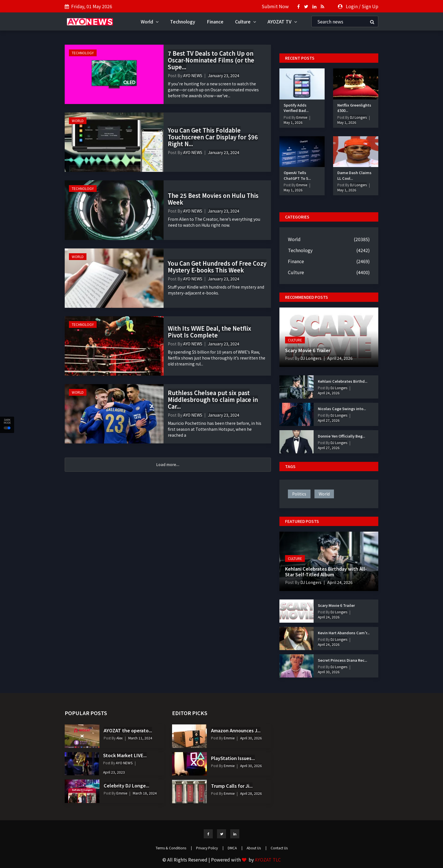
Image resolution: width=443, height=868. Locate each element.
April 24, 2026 (340, 358)
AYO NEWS (193, 75)
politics (299, 494)
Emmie (301, 117)
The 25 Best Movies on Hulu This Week (213, 199)
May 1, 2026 (293, 122)
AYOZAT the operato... (128, 730)
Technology (183, 21)
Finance (215, 21)
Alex (119, 738)
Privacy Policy (210, 848)
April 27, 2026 (329, 420)
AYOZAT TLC (268, 860)
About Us (257, 848)
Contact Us (279, 848)
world (324, 494)
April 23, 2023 (114, 772)
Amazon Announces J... (236, 730)
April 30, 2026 (329, 672)
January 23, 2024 (224, 75)
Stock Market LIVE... (125, 755)
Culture (246, 21)
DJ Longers (358, 117)
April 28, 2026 (251, 793)
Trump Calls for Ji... (232, 786)
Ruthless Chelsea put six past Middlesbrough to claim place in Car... (213, 400)
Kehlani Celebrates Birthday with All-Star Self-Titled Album (326, 571)
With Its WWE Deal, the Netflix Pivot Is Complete (209, 332)
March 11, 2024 (140, 738)
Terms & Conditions (174, 848)
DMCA (235, 848)
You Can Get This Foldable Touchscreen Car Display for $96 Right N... (213, 137)
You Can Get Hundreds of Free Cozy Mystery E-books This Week (217, 267)
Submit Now (275, 6)
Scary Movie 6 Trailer (308, 350)
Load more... (168, 465)
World (150, 21)
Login (352, 6)
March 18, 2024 (145, 793)
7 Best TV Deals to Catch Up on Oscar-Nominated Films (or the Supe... (211, 60)
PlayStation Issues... (233, 758)
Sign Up (370, 6)
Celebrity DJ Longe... (126, 785)
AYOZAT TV (282, 21)
